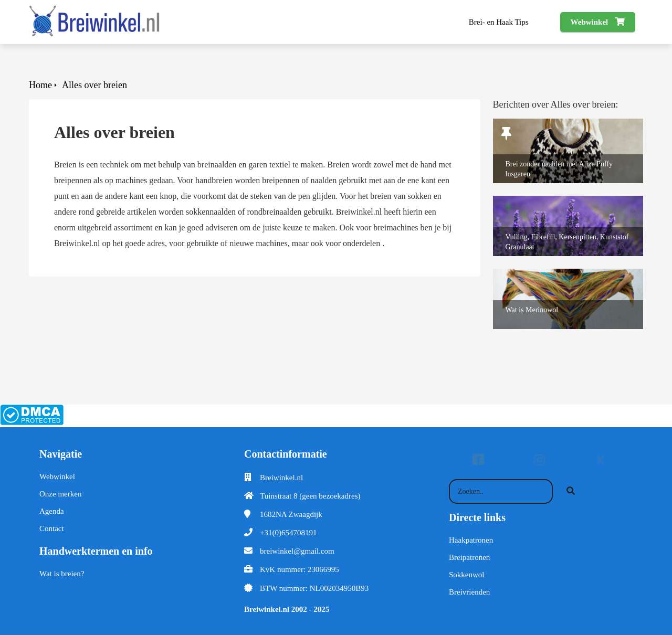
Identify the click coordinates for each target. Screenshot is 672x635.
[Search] (571, 492)
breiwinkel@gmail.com (297, 551)
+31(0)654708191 (288, 533)
